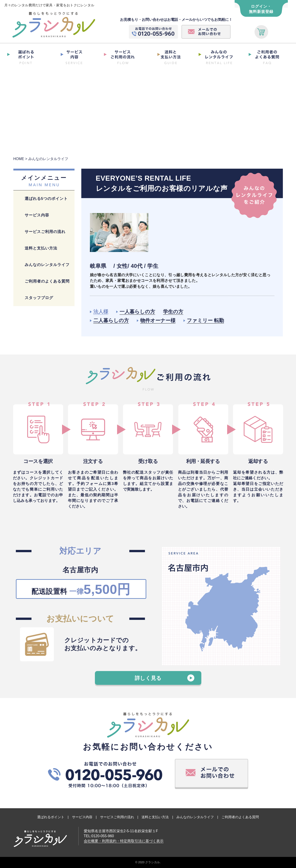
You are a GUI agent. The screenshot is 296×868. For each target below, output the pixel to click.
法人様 (101, 312)
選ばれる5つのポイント (46, 199)
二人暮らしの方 (111, 320)
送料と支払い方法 (41, 248)
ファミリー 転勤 (205, 320)
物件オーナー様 (158, 320)
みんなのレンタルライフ (47, 265)
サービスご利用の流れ (45, 232)
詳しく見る (148, 678)
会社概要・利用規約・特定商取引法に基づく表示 (124, 841)
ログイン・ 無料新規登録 (261, 9)
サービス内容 (37, 215)
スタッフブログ (39, 298)
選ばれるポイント (51, 817)
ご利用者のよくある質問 (47, 281)
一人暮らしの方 (137, 312)
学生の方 (173, 312)
